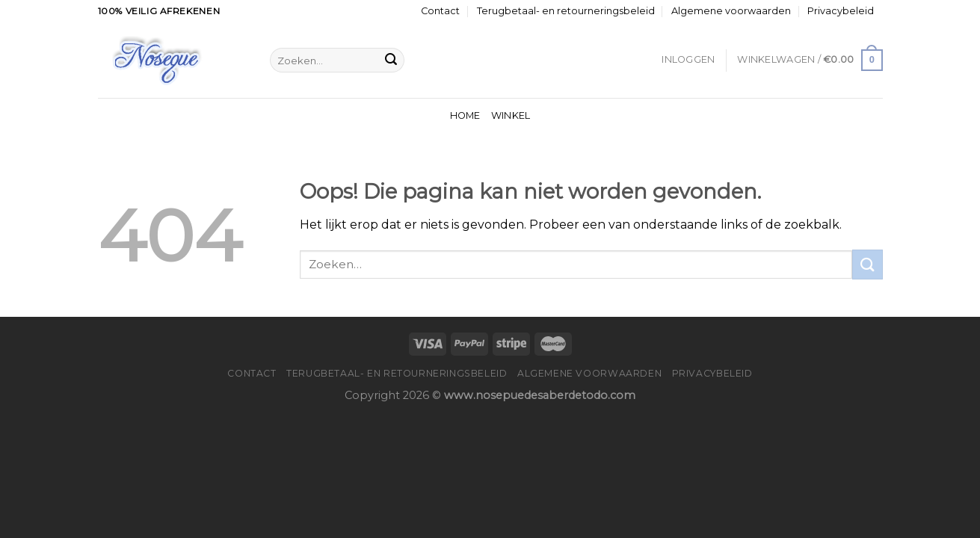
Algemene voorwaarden (731, 11)
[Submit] (391, 61)
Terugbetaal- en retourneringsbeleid (566, 11)
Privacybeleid (841, 11)
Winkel (511, 115)
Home (465, 115)
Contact (440, 11)
